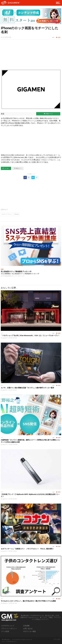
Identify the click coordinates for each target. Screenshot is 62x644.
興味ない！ (18, 168)
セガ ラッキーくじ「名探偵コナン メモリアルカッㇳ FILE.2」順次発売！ (27, 549)
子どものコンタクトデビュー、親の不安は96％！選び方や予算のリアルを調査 (28, 601)
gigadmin (5, 338)
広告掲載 (26, 626)
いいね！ (6, 168)
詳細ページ (48, 114)
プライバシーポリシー (9, 629)
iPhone (16, 214)
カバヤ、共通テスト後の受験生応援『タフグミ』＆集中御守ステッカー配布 (27, 388)
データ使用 (5, 631)
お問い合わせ (28, 629)
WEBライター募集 (30, 631)
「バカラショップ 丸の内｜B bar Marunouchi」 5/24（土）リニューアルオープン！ (30, 335)
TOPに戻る (57, 639)
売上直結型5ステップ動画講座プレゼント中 (16, 271)
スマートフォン (7, 214)
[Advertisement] (31, 55)
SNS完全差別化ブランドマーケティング (13, 276)
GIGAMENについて (8, 626)
